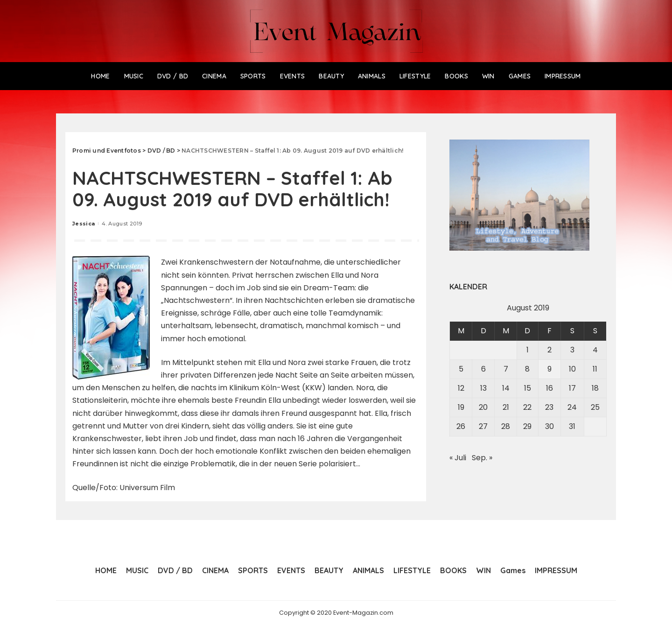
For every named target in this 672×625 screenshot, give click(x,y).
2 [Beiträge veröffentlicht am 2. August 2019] (549, 350)
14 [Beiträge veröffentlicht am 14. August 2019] (506, 388)
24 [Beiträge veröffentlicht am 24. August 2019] (572, 407)
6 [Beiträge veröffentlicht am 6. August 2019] (483, 369)
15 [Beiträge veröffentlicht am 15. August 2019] (528, 388)
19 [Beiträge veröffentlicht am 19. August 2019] (461, 407)
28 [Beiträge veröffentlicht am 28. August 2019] (506, 426)
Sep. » (482, 458)
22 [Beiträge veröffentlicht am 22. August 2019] (527, 407)
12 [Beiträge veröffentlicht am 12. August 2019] (461, 388)
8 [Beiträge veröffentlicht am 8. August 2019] (527, 369)
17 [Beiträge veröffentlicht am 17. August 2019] (572, 388)
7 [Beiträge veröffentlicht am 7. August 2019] (506, 369)
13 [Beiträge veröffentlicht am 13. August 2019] (483, 388)
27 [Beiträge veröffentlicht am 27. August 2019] (483, 426)
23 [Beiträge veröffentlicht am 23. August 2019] (549, 407)
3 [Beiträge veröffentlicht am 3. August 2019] (572, 350)
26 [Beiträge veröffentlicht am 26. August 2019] (461, 426)
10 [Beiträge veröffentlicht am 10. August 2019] (572, 369)
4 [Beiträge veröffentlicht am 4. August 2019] (595, 350)
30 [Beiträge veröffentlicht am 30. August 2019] (549, 426)
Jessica (84, 224)
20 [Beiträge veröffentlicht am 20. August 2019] (483, 407)
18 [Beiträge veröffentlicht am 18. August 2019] (595, 388)
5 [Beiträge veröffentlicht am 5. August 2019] (461, 369)
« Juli (458, 458)
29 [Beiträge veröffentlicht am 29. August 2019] (527, 426)
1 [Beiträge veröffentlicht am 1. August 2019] (528, 350)
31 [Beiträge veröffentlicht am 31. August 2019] (572, 426)
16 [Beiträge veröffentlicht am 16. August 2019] (549, 388)
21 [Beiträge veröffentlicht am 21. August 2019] (506, 407)
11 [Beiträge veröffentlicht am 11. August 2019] (595, 369)
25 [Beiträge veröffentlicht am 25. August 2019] (595, 407)
